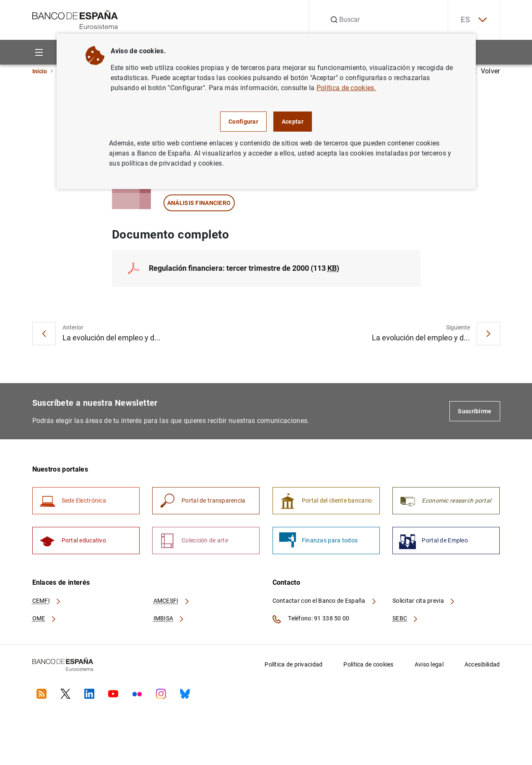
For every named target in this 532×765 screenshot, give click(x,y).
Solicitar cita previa (424, 601)
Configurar (243, 122)
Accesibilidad (482, 664)
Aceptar (293, 122)
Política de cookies (368, 664)
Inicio (40, 71)
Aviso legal (429, 664)
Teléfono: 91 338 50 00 (311, 619)
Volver (486, 71)
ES (474, 20)
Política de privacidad (293, 664)
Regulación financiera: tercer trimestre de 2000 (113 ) (244, 268)
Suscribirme (475, 411)
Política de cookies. (346, 88)
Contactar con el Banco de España (325, 601)
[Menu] (39, 52)
